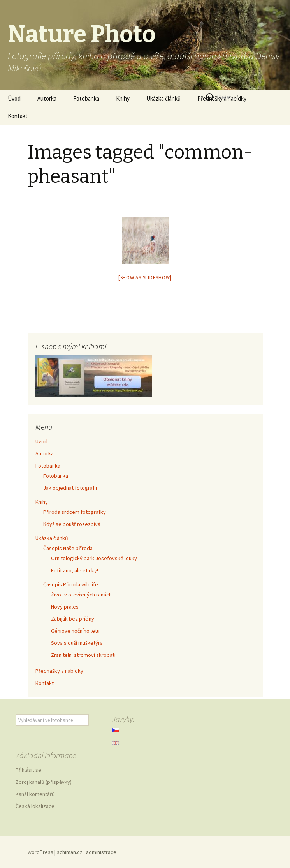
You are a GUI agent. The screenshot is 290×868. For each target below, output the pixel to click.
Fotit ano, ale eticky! (75, 570)
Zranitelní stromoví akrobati (83, 655)
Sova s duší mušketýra (77, 643)
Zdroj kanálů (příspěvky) (44, 782)
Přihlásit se (28, 770)
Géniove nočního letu (75, 631)
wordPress (40, 852)
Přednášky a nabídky (59, 671)
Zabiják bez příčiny (73, 619)
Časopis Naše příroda (68, 548)
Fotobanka (86, 98)
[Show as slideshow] (145, 278)
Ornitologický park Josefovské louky (94, 558)
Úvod (14, 98)
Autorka (47, 98)
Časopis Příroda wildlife (71, 584)
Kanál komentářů (35, 794)
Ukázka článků (163, 98)
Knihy (123, 98)
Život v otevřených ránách (81, 595)
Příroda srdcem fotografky (75, 512)
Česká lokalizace (35, 806)
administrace (101, 852)
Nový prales (65, 607)
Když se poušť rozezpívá (72, 524)
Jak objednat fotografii (70, 488)
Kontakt (18, 116)
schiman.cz (70, 852)
